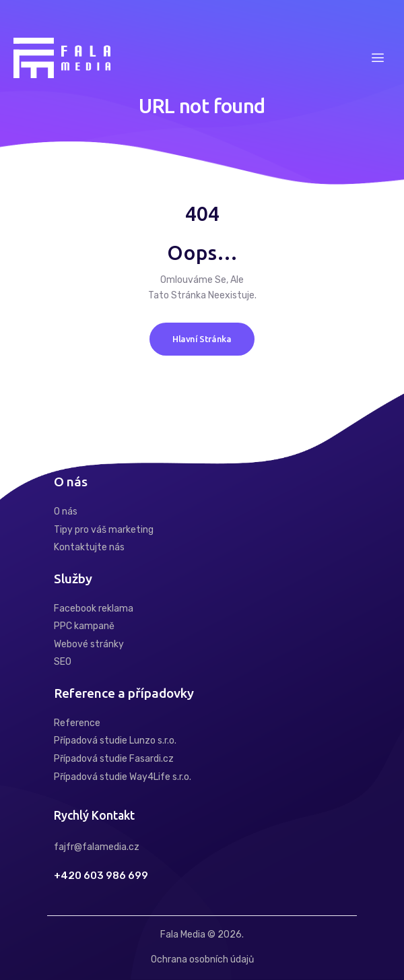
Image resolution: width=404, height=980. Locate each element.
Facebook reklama (94, 609)
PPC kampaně (84, 626)
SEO (63, 662)
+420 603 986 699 (101, 876)
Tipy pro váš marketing (104, 530)
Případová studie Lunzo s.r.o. (115, 741)
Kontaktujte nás (89, 547)
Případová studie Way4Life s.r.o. (123, 777)
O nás (66, 512)
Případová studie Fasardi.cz (114, 759)
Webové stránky (89, 644)
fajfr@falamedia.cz (97, 847)
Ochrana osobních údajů (202, 959)
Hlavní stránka (202, 339)
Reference (77, 723)
